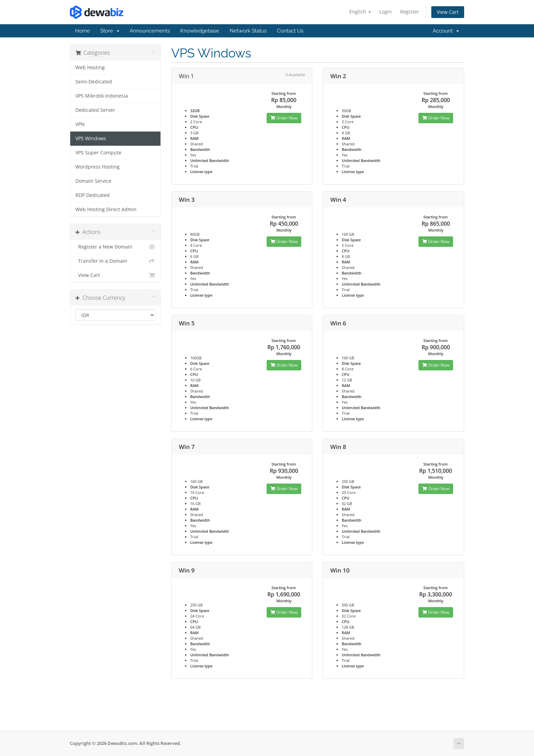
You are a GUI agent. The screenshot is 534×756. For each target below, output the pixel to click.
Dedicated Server (95, 110)
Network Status (248, 31)
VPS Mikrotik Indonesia (102, 96)
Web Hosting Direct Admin (106, 209)
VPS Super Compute (98, 153)
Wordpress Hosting (98, 167)
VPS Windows (91, 138)
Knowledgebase (200, 31)
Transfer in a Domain (115, 261)
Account (446, 31)
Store (110, 31)
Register (410, 12)
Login (386, 12)
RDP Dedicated (93, 195)
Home (82, 31)
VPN (80, 124)
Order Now (284, 118)
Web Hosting (90, 67)
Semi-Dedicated (94, 82)
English (360, 12)
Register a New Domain (115, 247)
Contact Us (290, 31)
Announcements (150, 31)
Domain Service (93, 181)
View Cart (448, 12)
